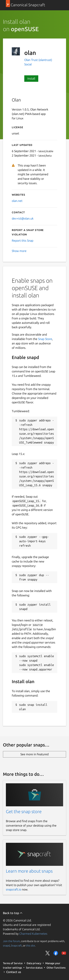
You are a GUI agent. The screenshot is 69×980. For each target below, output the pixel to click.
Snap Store (45, 339)
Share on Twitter (48, 953)
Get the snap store (24, 812)
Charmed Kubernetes (33, 934)
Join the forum (11, 941)
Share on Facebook (56, 953)
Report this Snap (23, 241)
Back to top (13, 913)
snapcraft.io (14, 889)
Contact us (14, 972)
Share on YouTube (64, 953)
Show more (19, 251)
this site (30, 946)
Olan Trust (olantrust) (38, 60)
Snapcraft (16, 946)
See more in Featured (34, 754)
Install (31, 78)
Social (28, 64)
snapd (6, 946)
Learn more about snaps (29, 871)
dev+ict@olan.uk (23, 218)
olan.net (17, 201)
